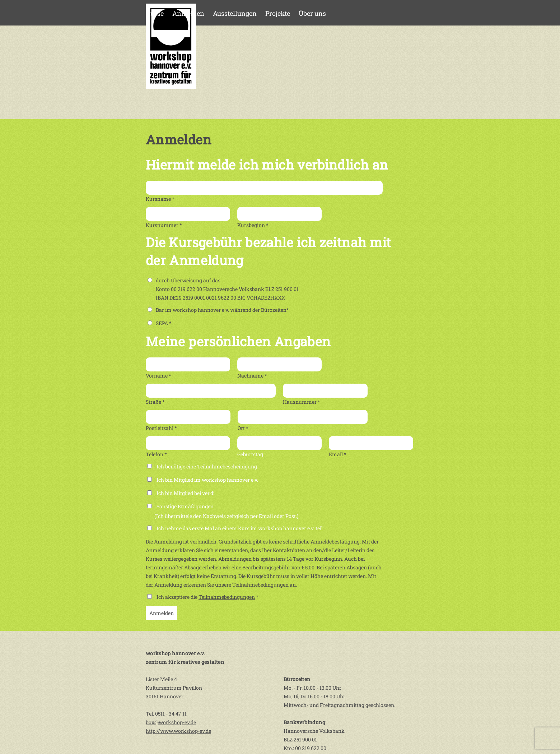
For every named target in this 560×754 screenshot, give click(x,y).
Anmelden (188, 13)
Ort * (243, 428)
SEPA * (160, 323)
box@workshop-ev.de (171, 722)
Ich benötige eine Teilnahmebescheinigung (207, 466)
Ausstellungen (235, 13)
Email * (338, 454)
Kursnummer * (164, 225)
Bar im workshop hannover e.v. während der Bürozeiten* (218, 310)
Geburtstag (250, 454)
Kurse (155, 13)
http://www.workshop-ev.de (178, 731)
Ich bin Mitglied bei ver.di (186, 493)
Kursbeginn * (253, 225)
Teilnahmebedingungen (260, 585)
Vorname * (158, 376)
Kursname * (160, 199)
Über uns (312, 13)
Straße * (155, 402)
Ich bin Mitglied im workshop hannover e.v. (207, 480)
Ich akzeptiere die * (207, 597)
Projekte (278, 13)
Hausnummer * (302, 402)
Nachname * (252, 376)
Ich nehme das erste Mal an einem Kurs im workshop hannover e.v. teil (240, 528)
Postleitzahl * (161, 428)
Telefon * (156, 454)
